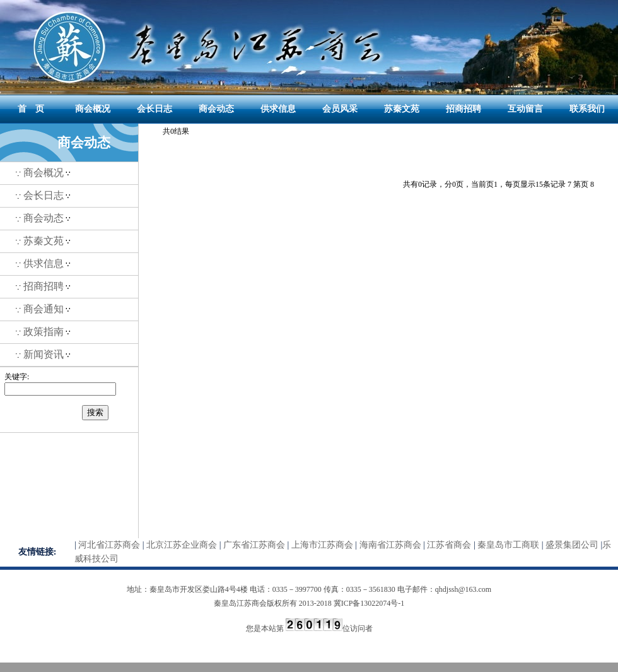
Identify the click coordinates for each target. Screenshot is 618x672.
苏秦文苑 (402, 109)
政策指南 (44, 332)
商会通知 (44, 309)
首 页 (31, 109)
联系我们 (587, 109)
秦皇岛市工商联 (508, 545)
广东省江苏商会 (254, 545)
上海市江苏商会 (322, 545)
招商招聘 (463, 109)
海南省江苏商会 (390, 545)
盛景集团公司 (572, 545)
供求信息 (278, 109)
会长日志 (154, 109)
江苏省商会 (449, 545)
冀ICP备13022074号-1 (369, 603)
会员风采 (340, 109)
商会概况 (93, 109)
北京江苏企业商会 (182, 545)
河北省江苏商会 (109, 545)
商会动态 (216, 109)
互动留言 (525, 109)
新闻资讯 (44, 354)
